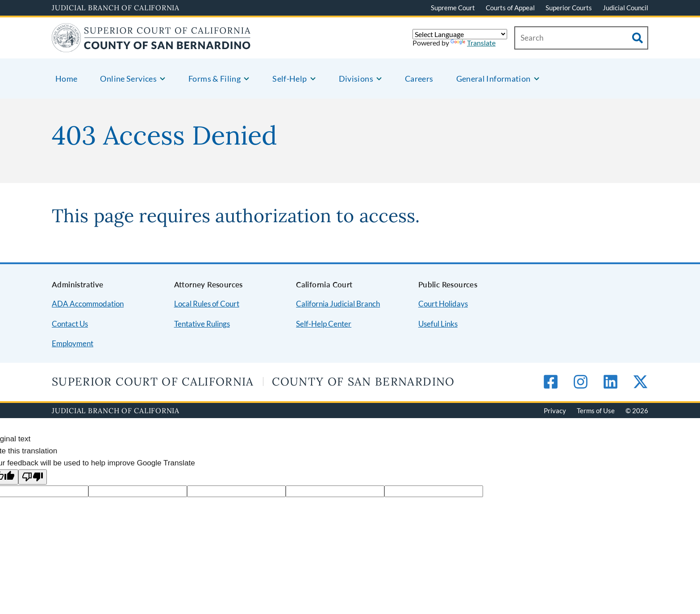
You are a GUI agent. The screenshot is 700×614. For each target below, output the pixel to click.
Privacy (555, 411)
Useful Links (438, 324)
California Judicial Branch (338, 304)
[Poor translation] (33, 477)
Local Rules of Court (207, 304)
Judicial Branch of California (116, 8)
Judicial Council (625, 8)
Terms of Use (596, 411)
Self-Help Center (324, 324)
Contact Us (70, 324)
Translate (473, 43)
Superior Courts (569, 8)
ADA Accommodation (88, 304)
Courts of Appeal (510, 8)
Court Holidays (443, 304)
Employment (73, 343)
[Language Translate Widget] (460, 34)
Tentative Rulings (202, 324)
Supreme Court (453, 8)
